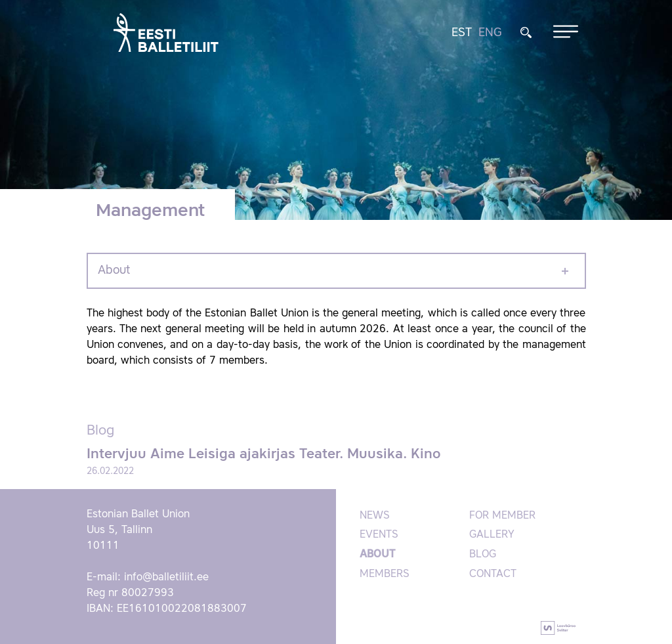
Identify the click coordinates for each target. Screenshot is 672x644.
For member (502, 516)
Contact (493, 574)
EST (462, 33)
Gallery (492, 535)
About (114, 270)
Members (385, 574)
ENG (490, 33)
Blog (483, 555)
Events (379, 535)
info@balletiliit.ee (166, 578)
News (375, 516)
